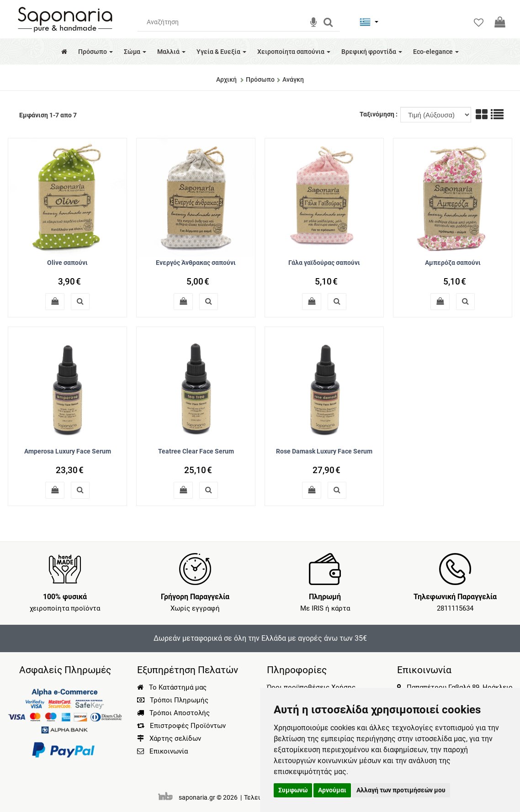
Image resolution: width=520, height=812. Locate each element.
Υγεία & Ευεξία (221, 52)
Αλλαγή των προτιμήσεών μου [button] (401, 790)
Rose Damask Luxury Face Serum (324, 451)
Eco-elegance (436, 52)
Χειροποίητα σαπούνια (294, 52)
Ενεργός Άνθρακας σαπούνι (196, 263)
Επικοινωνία (169, 751)
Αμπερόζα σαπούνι (453, 263)
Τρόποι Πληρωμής (173, 700)
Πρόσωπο (96, 52)
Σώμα (135, 52)
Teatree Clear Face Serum (196, 451)
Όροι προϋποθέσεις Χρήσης (311, 687)
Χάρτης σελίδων (169, 738)
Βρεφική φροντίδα (372, 52)
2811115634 (455, 608)
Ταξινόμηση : (379, 114)
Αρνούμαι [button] (332, 790)
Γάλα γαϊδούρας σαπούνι (324, 263)
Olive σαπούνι (67, 263)
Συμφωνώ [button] (293, 790)
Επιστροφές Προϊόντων (181, 726)
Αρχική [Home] (226, 79)
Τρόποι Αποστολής (173, 713)
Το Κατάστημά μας (172, 687)
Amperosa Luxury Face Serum (68, 451)
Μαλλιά (171, 52)
